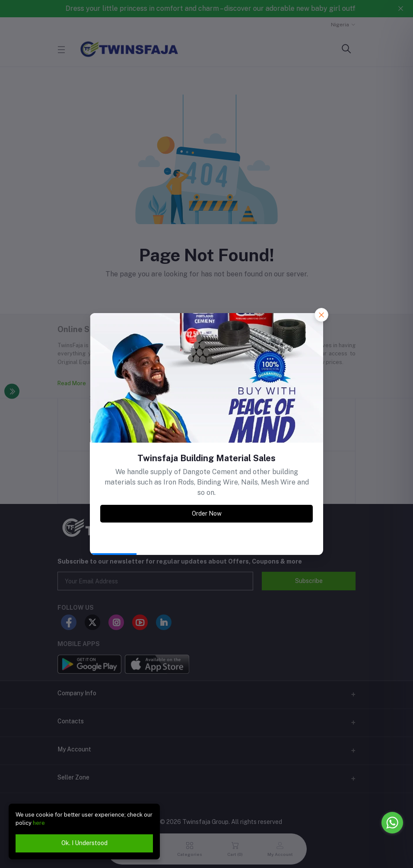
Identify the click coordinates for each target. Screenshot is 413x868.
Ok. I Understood (84, 843)
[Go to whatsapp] (392, 823)
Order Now (207, 513)
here (39, 823)
